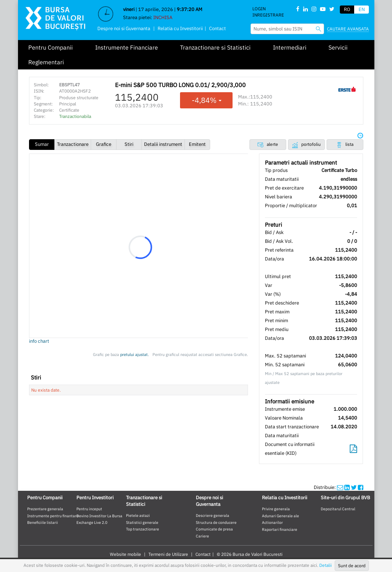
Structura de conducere (216, 522)
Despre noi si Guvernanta (124, 28)
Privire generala (276, 509)
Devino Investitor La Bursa (99, 516)
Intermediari (290, 47)
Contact (217, 28)
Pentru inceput (89, 509)
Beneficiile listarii (43, 522)
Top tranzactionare (143, 529)
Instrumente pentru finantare (53, 516)
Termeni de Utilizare (168, 554)
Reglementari (46, 62)
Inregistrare (268, 15)
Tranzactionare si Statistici (215, 47)
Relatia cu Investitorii (180, 28)
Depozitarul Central (338, 509)
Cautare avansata (348, 29)
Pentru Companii (51, 47)
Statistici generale (142, 522)
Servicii (338, 47)
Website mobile (125, 554)
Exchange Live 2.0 (92, 522)
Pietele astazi (138, 515)
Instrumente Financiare (127, 47)
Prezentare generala (45, 509)
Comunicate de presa (214, 529)
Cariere (202, 536)
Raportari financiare (280, 529)
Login (259, 9)
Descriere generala (213, 515)
